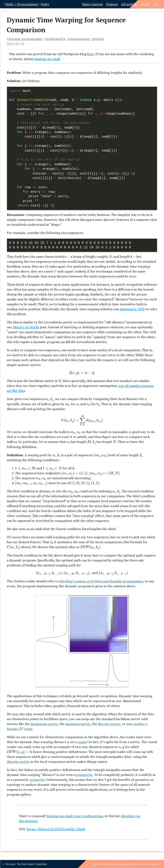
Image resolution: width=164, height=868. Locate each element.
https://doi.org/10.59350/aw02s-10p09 (56, 829)
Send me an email (60, 816)
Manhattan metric (44, 724)
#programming (78, 39)
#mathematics (55, 39)
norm (28, 729)
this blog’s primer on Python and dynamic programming (101, 581)
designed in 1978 (132, 309)
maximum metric (78, 724)
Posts (45, 4)
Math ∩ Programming (22, 4)
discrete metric (109, 724)
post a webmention (89, 816)
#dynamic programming (25, 39)
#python (98, 39)
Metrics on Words (26, 327)
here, (91, 54)
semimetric (84, 775)
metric (82, 742)
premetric (37, 780)
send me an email (47, 59)
